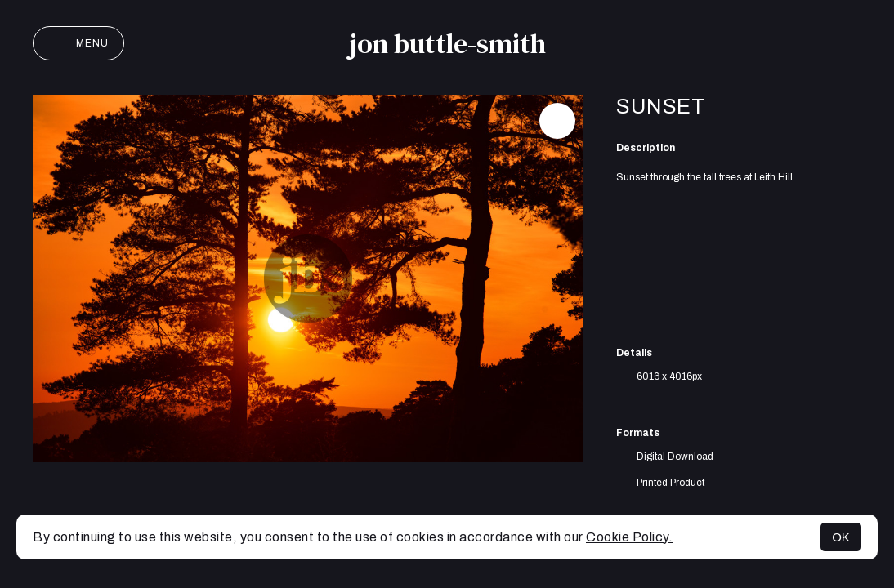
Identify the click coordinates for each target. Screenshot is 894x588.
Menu (78, 43)
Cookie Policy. (629, 537)
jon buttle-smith (447, 43)
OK (841, 537)
